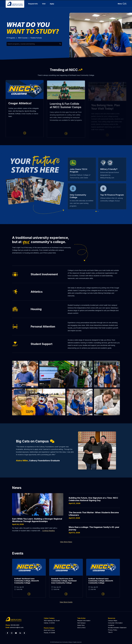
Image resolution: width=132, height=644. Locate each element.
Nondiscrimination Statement (117, 628)
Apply (52, 4)
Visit (44, 4)
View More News (66, 542)
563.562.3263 (15, 625)
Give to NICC (81, 628)
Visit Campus (81, 623)
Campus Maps (113, 621)
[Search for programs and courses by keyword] (34, 44)
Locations (111, 625)
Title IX (110, 632)
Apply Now (81, 625)
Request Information (84, 621)
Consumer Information (115, 623)
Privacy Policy (113, 630)
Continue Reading (48, 531)
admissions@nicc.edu (17, 627)
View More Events (66, 602)
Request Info (33, 4)
